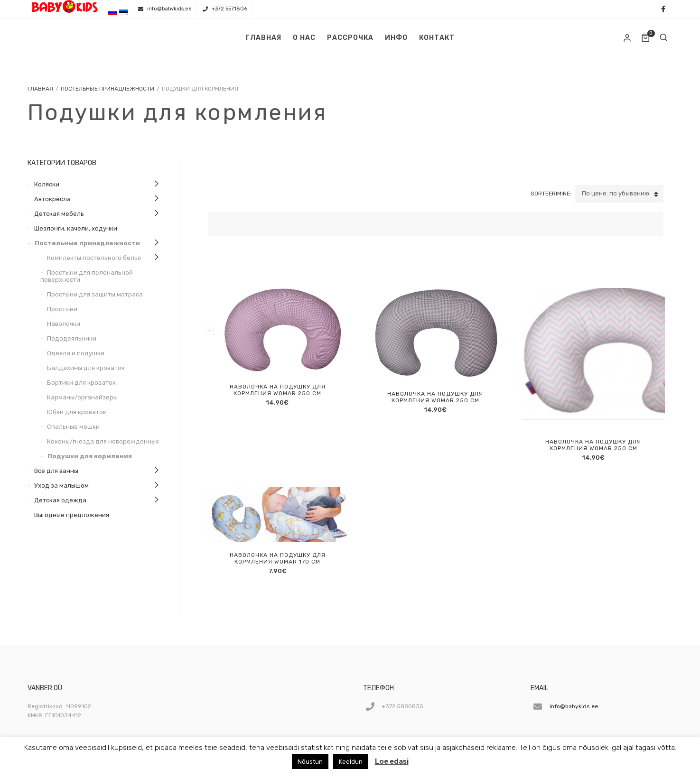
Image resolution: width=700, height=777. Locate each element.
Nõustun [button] (310, 762)
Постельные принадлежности (107, 89)
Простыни (62, 309)
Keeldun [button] (351, 762)
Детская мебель (59, 214)
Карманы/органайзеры (82, 397)
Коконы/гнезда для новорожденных (103, 441)
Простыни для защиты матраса (95, 294)
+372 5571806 (229, 9)
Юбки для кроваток (77, 412)
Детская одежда (60, 500)
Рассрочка (350, 38)
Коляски (47, 184)
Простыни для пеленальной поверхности (87, 276)
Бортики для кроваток (81, 383)
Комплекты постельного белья (94, 258)
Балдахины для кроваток (86, 368)
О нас (304, 38)
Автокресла (52, 199)
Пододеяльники (72, 338)
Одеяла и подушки (76, 353)
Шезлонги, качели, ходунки (76, 228)
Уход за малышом (61, 486)
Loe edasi (392, 761)
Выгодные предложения (72, 515)
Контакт (437, 38)
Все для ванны (56, 471)
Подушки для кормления (90, 456)
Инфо (396, 38)
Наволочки (64, 324)
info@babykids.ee (169, 9)
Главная (264, 38)
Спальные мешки (73, 427)
